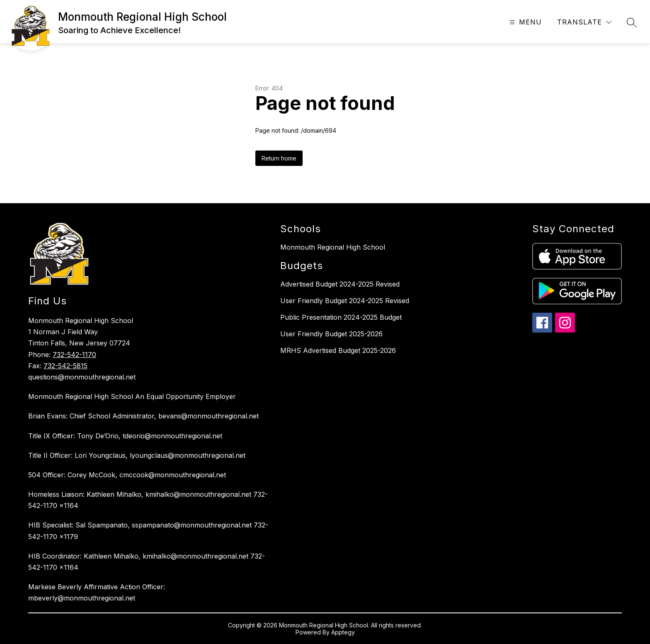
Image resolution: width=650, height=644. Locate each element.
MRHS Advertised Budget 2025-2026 (338, 350)
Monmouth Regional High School (333, 247)
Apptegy (343, 632)
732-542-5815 (65, 366)
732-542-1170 (74, 355)
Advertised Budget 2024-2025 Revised (340, 284)
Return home (279, 158)
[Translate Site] (584, 22)
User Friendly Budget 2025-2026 (331, 334)
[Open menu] (525, 22)
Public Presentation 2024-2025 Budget (341, 317)
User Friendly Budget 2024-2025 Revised (345, 301)
